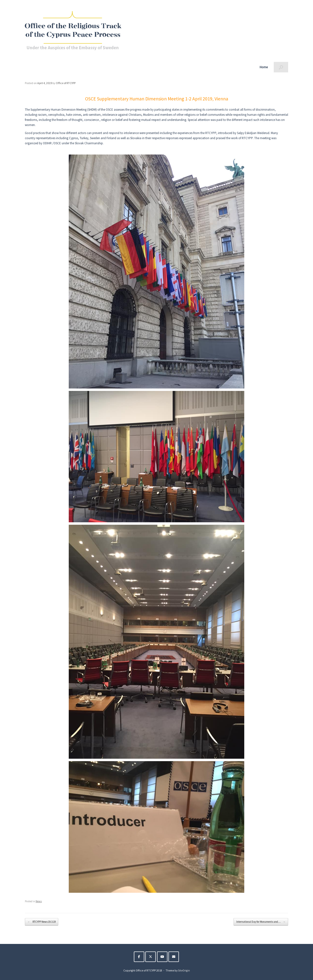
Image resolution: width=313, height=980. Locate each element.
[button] (281, 67)
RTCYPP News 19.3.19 (42, 922)
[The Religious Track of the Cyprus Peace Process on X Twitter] (151, 957)
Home (264, 67)
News (39, 901)
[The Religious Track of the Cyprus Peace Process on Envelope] (174, 957)
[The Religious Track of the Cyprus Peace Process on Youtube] (162, 957)
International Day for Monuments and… (261, 922)
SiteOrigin (184, 970)
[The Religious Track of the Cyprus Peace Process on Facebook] (139, 957)
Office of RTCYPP (66, 83)
